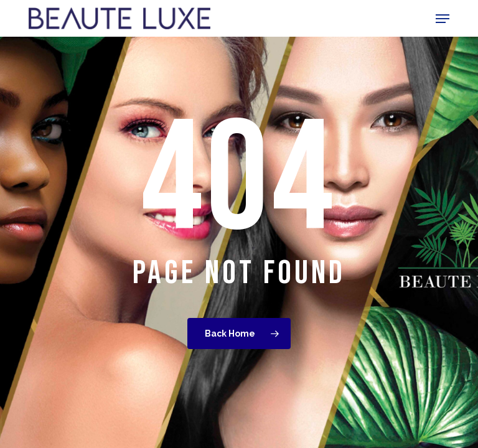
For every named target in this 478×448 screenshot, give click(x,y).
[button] (443, 19)
